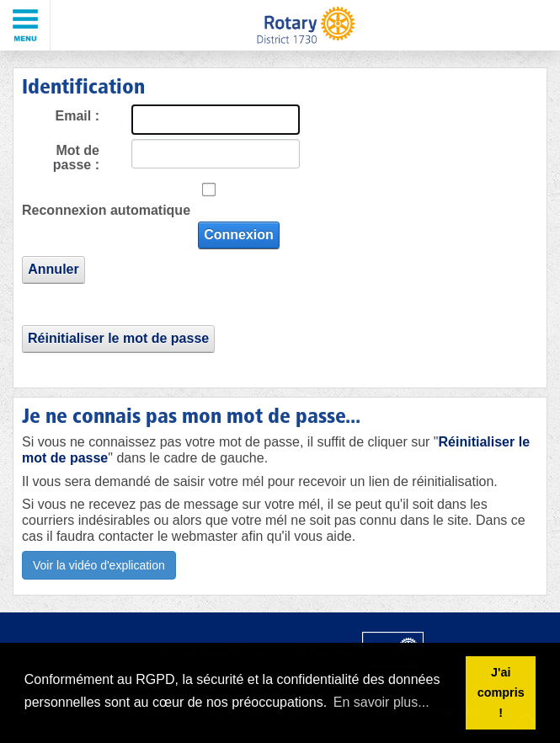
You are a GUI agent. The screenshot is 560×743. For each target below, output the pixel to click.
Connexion (239, 235)
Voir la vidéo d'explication (99, 565)
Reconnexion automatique (106, 210)
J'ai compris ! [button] (501, 692)
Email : (77, 116)
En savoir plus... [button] (381, 702)
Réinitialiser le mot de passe (118, 338)
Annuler (53, 269)
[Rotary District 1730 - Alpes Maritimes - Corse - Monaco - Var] (305, 25)
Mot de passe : (76, 158)
